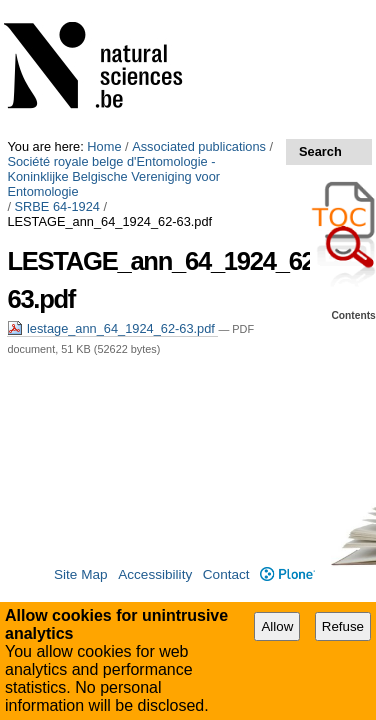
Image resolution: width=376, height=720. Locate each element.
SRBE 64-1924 (57, 52)
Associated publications (199, 7)
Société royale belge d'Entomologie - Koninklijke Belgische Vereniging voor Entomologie (173, 30)
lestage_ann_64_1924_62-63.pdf (112, 159)
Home (104, 7)
